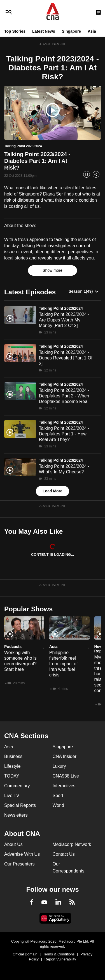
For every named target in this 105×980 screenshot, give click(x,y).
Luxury (59, 766)
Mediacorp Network (72, 844)
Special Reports (20, 805)
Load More (53, 491)
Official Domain (25, 954)
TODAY (12, 776)
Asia (92, 31)
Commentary (17, 786)
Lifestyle (12, 766)
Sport (58, 796)
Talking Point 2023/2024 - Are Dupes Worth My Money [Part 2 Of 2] (64, 320)
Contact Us (64, 854)
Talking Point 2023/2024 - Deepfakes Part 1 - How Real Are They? (64, 434)
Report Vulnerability (60, 959)
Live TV (12, 796)
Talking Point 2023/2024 (61, 308)
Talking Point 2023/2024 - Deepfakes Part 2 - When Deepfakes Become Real (64, 396)
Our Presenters (19, 864)
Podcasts (13, 647)
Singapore (71, 31)
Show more (53, 270)
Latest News (44, 31)
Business (13, 756)
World (59, 805)
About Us (13, 844)
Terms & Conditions (59, 954)
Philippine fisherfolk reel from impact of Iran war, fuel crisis (63, 664)
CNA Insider (65, 756)
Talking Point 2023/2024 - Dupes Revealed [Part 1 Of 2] (66, 358)
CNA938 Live (66, 776)
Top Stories (15, 31)
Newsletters (16, 815)
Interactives (64, 786)
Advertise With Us (22, 854)
